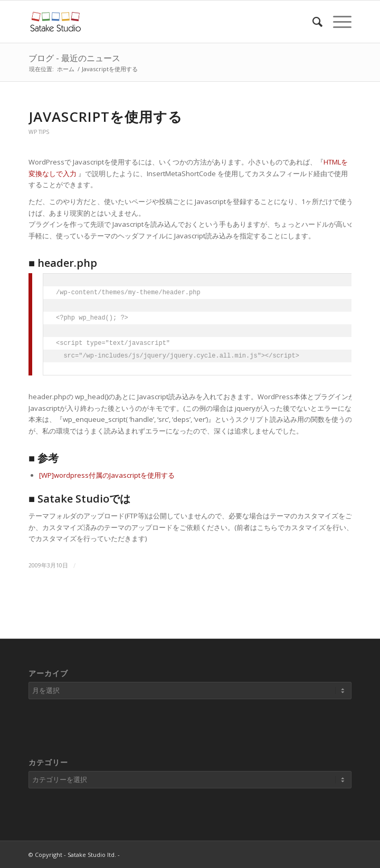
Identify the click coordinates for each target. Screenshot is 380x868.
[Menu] (337, 22)
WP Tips (39, 132)
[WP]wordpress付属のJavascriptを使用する (107, 475)
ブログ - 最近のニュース (74, 58)
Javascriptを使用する (106, 117)
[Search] (312, 22)
